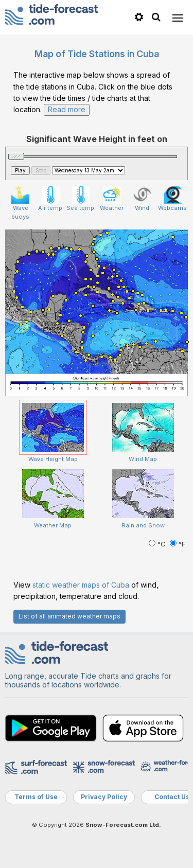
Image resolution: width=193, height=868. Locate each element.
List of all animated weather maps (69, 616)
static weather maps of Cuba (81, 585)
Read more (67, 109)
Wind (142, 199)
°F (178, 544)
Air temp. (51, 199)
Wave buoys (20, 203)
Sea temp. (81, 199)
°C (158, 544)
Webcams (172, 199)
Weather (112, 199)
